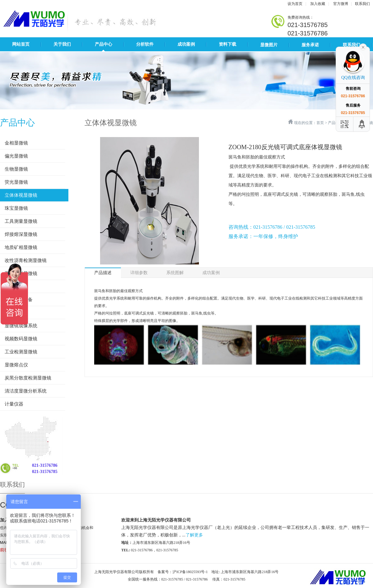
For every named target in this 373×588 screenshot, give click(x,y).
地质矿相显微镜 (21, 247)
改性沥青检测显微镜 (26, 260)
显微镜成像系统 (21, 326)
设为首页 (295, 4)
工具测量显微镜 (21, 221)
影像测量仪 (16, 287)
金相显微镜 (16, 143)
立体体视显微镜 (21, 195)
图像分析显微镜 (21, 273)
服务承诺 (310, 45)
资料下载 (228, 44)
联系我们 (362, 4)
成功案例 (186, 44)
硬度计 (12, 313)
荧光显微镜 (16, 182)
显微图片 (269, 45)
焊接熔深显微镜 (21, 234)
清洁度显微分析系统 (26, 391)
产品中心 (104, 44)
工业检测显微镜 (21, 352)
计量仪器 (14, 404)
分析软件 (145, 44)
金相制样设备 (19, 300)
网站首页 (21, 44)
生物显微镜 (16, 169)
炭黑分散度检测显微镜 (28, 378)
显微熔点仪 (16, 365)
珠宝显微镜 (16, 208)
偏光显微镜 (16, 156)
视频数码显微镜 (21, 339)
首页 (320, 123)
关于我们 (62, 44)
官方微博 (341, 4)
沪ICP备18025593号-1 (190, 572)
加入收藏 (318, 4)
